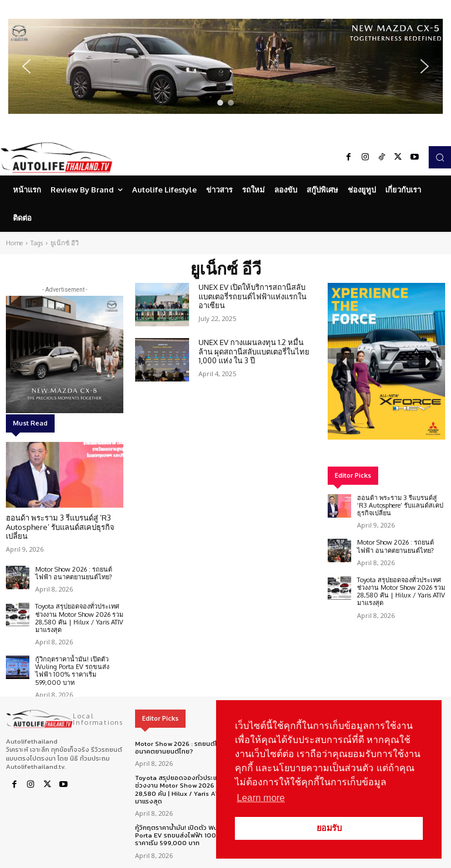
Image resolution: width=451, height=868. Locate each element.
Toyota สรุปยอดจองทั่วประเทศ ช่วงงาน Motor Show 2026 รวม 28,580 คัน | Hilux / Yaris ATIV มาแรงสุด (79, 618)
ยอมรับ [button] (329, 828)
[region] (225, 66)
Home (14, 243)
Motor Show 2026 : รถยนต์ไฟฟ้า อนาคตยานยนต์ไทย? (74, 573)
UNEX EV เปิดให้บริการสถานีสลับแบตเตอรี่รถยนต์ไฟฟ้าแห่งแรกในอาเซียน (253, 296)
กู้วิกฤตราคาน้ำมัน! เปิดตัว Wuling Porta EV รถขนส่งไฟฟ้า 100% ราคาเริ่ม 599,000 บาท (72, 671)
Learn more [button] (261, 798)
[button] (225, 66)
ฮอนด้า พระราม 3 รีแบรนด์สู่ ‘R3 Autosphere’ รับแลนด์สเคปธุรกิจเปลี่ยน (60, 527)
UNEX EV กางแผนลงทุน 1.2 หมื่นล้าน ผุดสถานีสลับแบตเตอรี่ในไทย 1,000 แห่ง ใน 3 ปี (254, 351)
